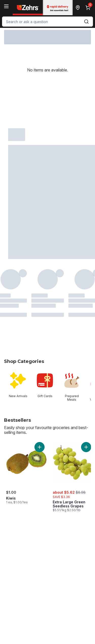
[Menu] (6, 6)
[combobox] (48, 22)
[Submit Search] (86, 22)
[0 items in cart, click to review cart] (89, 8)
